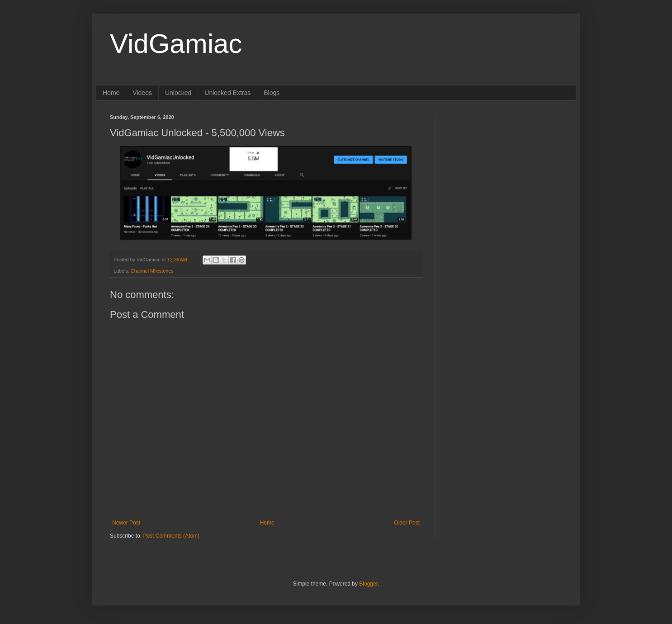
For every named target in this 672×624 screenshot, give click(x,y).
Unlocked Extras (227, 93)
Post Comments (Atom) (171, 536)
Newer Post (126, 523)
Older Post (407, 523)
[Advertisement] (506, 171)
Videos (142, 93)
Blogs (272, 93)
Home (111, 93)
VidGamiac (176, 44)
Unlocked (178, 93)
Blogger (368, 584)
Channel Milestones (152, 271)
